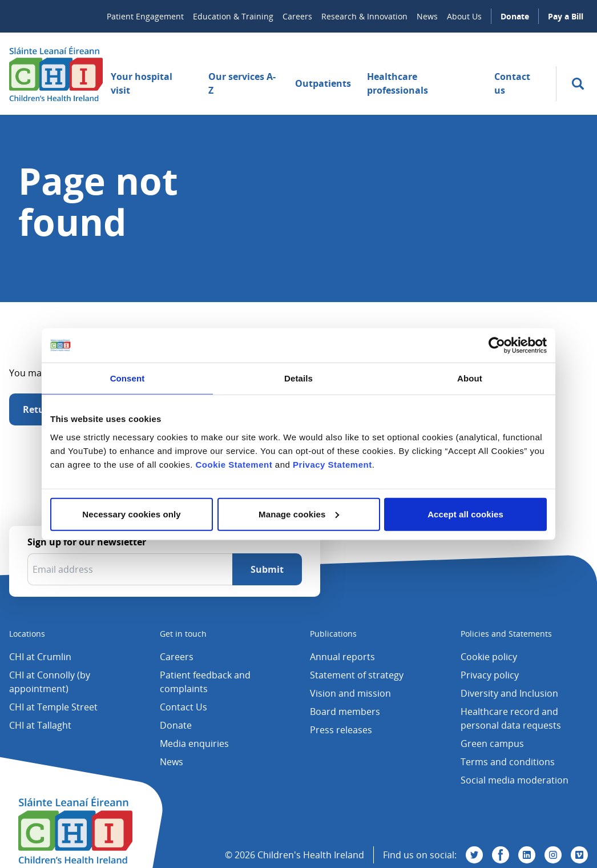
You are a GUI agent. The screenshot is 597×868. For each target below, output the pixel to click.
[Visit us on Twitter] (474, 855)
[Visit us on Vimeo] (579, 855)
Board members (345, 712)
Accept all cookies (465, 514)
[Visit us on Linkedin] (527, 855)
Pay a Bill (566, 16)
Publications (333, 634)
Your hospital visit (142, 83)
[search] (578, 84)
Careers (297, 16)
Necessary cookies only (131, 514)
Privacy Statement (332, 464)
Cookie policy (489, 657)
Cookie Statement (234, 464)
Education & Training (233, 16)
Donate (515, 16)
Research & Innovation (364, 16)
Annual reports (342, 657)
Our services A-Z (242, 83)
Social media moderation (515, 780)
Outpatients (323, 83)
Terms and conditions (508, 762)
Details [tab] (298, 378)
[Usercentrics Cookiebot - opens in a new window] (497, 345)
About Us (464, 16)
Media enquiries (194, 744)
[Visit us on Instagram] (553, 855)
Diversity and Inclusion (509, 693)
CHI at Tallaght (40, 725)
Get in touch (183, 634)
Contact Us (183, 707)
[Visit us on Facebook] (501, 855)
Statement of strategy (357, 675)
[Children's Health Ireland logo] (56, 74)
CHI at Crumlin (40, 657)
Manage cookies (299, 514)
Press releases (341, 730)
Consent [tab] (128, 378)
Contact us (512, 83)
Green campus (492, 744)
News (427, 16)
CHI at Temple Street (53, 707)
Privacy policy (490, 675)
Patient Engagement (145, 16)
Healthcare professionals (398, 83)
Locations (27, 634)
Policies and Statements (506, 634)
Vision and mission (350, 693)
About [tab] (470, 378)
